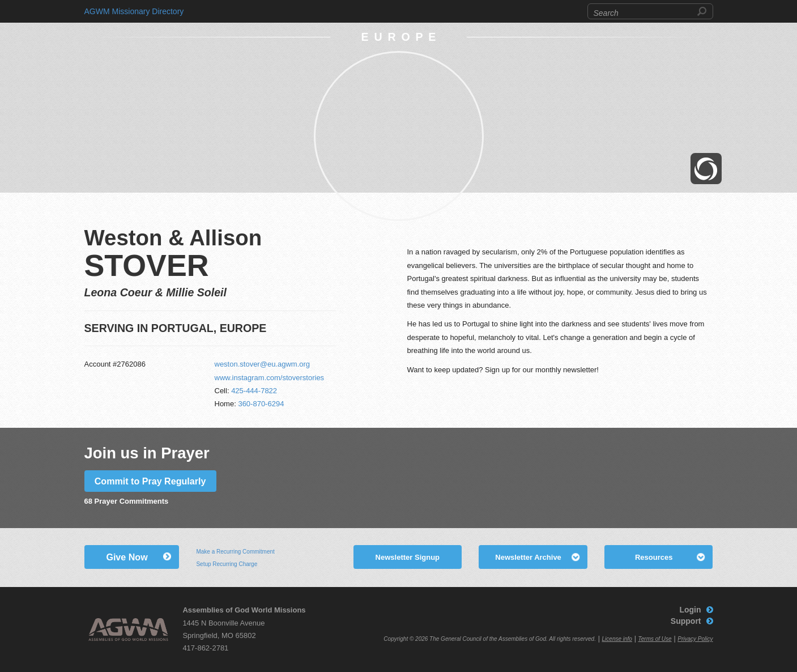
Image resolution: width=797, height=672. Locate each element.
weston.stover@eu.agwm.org (263, 364)
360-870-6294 (261, 404)
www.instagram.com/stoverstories (270, 378)
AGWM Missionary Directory (134, 11)
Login (690, 610)
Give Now (127, 557)
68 (88, 501)
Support (686, 621)
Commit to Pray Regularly (150, 481)
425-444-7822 (254, 391)
